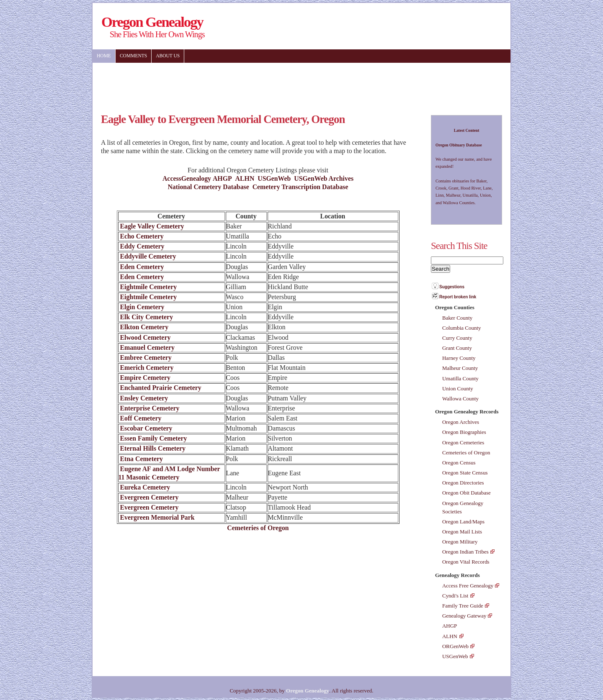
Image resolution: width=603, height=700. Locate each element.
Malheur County (460, 368)
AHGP (222, 178)
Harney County (459, 358)
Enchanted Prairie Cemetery (160, 388)
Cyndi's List (455, 596)
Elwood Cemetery (145, 337)
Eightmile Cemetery (148, 287)
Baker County (457, 318)
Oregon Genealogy (308, 691)
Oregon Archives (461, 422)
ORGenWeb (455, 646)
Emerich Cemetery (146, 368)
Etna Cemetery (141, 459)
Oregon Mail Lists (462, 532)
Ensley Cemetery (143, 398)
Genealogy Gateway (464, 616)
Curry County (457, 338)
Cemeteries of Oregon (258, 528)
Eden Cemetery (141, 267)
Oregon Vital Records (466, 562)
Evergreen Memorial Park (157, 517)
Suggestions (452, 287)
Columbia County (461, 328)
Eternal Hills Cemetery (152, 448)
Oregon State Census (465, 473)
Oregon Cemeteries (463, 442)
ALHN (245, 178)
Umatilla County (460, 378)
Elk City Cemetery (146, 317)
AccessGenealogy (187, 178)
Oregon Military (460, 542)
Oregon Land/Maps (463, 522)
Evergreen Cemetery (149, 497)
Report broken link (458, 297)
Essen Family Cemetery (153, 438)
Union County (458, 388)
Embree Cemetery (145, 358)
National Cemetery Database (208, 187)
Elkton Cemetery (144, 327)
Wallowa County (460, 399)
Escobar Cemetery (146, 428)
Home (104, 56)
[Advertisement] (247, 84)
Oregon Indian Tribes (465, 552)
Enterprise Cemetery (149, 408)
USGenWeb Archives (324, 178)
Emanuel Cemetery (147, 347)
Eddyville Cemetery (147, 256)
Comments (133, 56)
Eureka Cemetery (144, 487)
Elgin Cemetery (142, 307)
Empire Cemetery (145, 378)
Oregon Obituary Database (459, 145)
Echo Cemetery (141, 236)
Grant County (457, 348)
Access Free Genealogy (468, 586)
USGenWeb (274, 178)
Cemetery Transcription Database (300, 187)
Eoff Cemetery (140, 418)
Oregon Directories (463, 483)
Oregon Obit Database (466, 493)
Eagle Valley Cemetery (151, 226)
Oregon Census (459, 463)
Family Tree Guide (463, 606)
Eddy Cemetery (142, 246)
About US (168, 56)
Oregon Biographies (464, 432)
